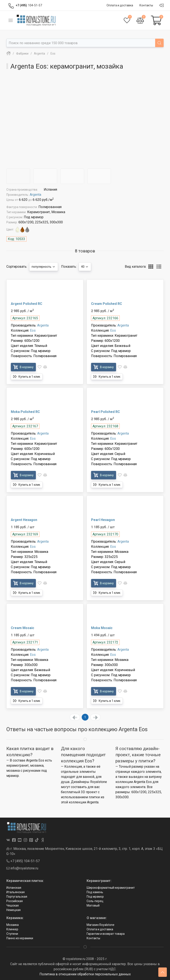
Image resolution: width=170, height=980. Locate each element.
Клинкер (12, 929)
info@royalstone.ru (22, 868)
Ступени (12, 934)
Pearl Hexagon (103, 520)
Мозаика (13, 925)
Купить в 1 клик (27, 377)
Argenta (35, 195)
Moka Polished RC (25, 412)
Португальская (17, 897)
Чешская (13, 905)
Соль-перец (95, 901)
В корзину (23, 367)
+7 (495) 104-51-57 (23, 861)
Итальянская (15, 892)
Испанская (14, 888)
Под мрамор (95, 897)
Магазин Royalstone (100, 925)
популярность (44, 267)
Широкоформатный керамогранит (111, 888)
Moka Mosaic (102, 628)
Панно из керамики (20, 938)
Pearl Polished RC (105, 412)
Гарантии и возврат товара (106, 934)
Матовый (93, 905)
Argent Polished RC (27, 304)
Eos (33, 330)
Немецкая (13, 910)
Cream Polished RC (107, 304)
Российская (15, 901)
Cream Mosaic (22, 628)
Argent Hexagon (24, 520)
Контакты (93, 938)
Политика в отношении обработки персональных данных (85, 974)
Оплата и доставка (100, 929)
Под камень (95, 892)
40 (85, 267)
